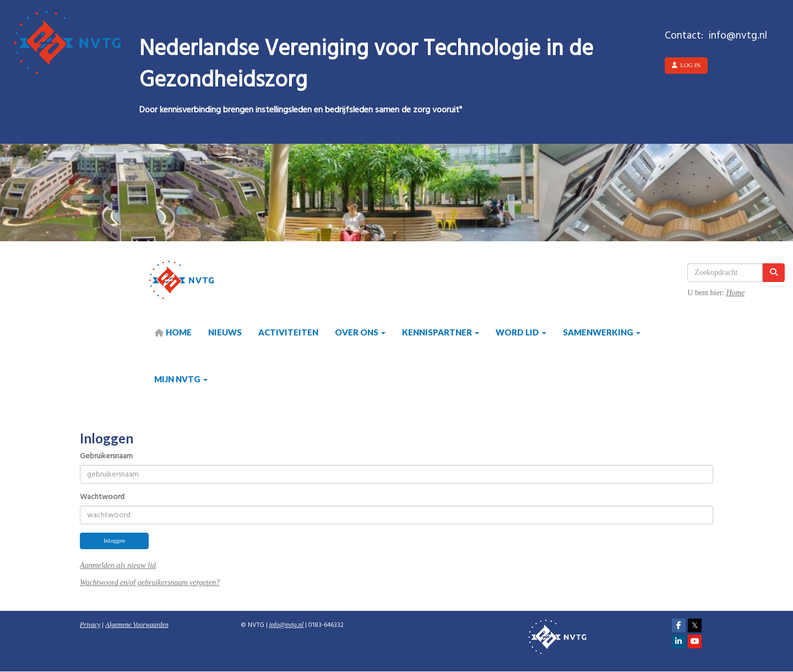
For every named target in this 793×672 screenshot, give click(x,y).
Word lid (521, 332)
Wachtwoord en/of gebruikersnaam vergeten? (150, 582)
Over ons (360, 332)
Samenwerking (602, 332)
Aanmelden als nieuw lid (118, 565)
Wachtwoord (102, 497)
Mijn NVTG (181, 379)
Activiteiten (288, 332)
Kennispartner (441, 332)
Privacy (90, 625)
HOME (173, 332)
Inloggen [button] (114, 540)
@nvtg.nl (287, 625)
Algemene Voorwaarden (137, 625)
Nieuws (225, 332)
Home (735, 293)
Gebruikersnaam (106, 457)
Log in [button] (686, 65)
